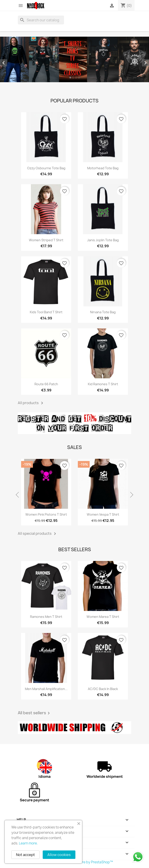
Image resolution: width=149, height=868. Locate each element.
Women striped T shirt (46, 240)
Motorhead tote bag (103, 168)
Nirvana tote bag (103, 312)
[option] (74, 59)
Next (131, 495)
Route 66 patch (46, 384)
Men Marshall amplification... (46, 689)
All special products (38, 534)
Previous (18, 495)
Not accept (25, 855)
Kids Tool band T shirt (46, 312)
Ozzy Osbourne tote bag (46, 168)
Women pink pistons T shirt (46, 514)
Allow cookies (59, 855)
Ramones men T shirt (46, 617)
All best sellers (35, 713)
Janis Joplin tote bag (103, 240)
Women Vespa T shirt (103, 514)
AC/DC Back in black (103, 689)
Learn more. (28, 843)
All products (31, 403)
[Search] (41, 20)
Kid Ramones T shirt (103, 384)
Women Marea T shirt (103, 617)
